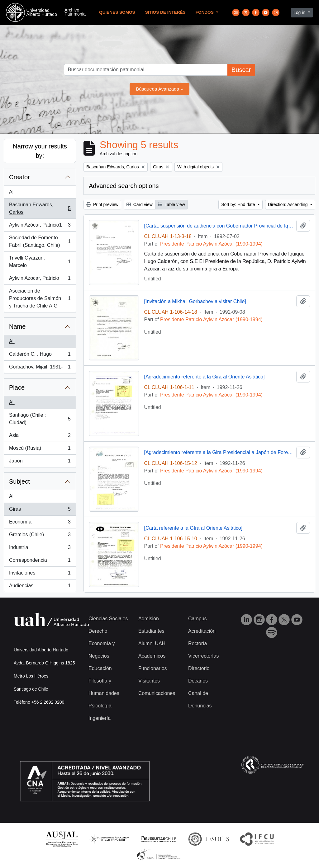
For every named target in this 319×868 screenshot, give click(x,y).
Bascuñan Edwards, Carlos (40, 208)
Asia (40, 437)
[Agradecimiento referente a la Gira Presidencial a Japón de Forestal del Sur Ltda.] (219, 452)
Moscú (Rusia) (40, 449)
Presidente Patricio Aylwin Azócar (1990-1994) (211, 244)
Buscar (241, 70)
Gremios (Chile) (40, 536)
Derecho (98, 631)
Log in (300, 12)
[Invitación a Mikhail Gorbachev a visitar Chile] (195, 301)
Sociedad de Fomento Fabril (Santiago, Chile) (40, 241)
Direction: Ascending (288, 204)
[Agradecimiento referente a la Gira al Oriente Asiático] (205, 377)
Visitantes (149, 681)
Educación (100, 668)
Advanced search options (124, 186)
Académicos (152, 656)
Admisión (149, 619)
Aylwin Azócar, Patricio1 (40, 226)
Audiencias (40, 587)
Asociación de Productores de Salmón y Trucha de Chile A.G (40, 298)
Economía (40, 523)
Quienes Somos (117, 12)
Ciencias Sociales (108, 619)
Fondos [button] (205, 12)
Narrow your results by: (40, 151)
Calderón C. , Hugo (40, 355)
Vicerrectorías (203, 656)
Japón (40, 462)
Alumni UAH (152, 643)
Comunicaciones (157, 693)
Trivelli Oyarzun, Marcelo (40, 262)
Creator (19, 177)
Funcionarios (153, 668)
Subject (19, 481)
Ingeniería (100, 718)
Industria (40, 549)
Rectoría (198, 643)
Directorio (199, 668)
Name (17, 326)
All (12, 192)
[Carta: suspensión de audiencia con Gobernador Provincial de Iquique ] (219, 226)
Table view (171, 204)
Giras (40, 510)
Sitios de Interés (165, 12)
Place (17, 387)
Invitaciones (40, 574)
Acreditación (202, 631)
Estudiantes (151, 631)
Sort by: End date (239, 204)
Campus (198, 619)
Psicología (100, 706)
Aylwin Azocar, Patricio (40, 279)
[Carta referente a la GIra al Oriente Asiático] (193, 528)
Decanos (198, 681)
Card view (140, 204)
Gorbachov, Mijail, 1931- (40, 368)
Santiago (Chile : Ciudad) (40, 419)
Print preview (102, 204)
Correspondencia (40, 561)
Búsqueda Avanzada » (159, 89)
